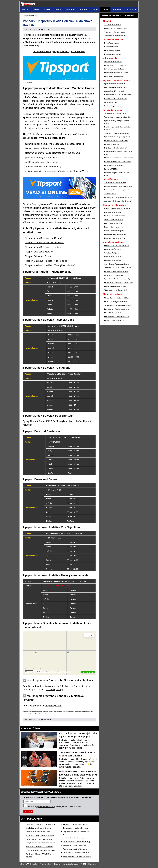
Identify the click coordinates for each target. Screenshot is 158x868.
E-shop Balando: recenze (113, 54)
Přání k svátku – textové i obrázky (115, 286)
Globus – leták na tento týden (114, 231)
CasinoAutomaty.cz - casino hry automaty (76, 842)
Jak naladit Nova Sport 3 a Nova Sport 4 (118, 268)
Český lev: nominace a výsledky (115, 32)
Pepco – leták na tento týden (114, 227)
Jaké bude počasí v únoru (113, 25)
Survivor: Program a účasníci (114, 106)
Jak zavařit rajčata (110, 194)
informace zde (64, 714)
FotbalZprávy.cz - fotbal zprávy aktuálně (39, 839)
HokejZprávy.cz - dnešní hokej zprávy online (41, 843)
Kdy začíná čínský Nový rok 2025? (116, 28)
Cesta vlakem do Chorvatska (114, 275)
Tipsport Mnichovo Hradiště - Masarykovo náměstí (50, 265)
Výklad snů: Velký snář (112, 253)
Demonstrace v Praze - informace (115, 65)
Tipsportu (55, 204)
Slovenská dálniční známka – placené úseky (119, 158)
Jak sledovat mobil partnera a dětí (115, 113)
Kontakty (34, 864)
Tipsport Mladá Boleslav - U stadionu (43, 247)
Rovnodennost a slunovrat (113, 260)
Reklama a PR (24, 864)
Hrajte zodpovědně (28, 711)
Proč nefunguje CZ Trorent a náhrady (117, 317)
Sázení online (78, 52)
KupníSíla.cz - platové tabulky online (75, 824)
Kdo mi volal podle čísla (112, 144)
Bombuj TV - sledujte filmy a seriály (116, 302)
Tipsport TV (76, 222)
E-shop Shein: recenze (112, 47)
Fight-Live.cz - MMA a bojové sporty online (40, 835)
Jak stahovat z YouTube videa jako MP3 (117, 305)
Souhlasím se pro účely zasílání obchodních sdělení (54, 807)
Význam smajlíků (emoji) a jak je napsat (117, 137)
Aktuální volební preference (113, 62)
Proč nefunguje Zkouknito (113, 313)
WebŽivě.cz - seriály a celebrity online (38, 828)
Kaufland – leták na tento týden (114, 216)
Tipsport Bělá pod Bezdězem (39, 252)
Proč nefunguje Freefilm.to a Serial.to (117, 309)
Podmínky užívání (46, 864)
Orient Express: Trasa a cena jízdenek (117, 264)
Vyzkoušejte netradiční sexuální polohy (117, 279)
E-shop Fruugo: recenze (112, 50)
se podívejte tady (54, 690)
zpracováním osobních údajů (46, 807)
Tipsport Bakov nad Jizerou (39, 256)
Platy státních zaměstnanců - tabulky (116, 73)
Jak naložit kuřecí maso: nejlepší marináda (118, 201)
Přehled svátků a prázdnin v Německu (117, 246)
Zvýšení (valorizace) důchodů (114, 69)
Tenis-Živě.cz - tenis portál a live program (40, 847)
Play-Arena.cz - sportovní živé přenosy (75, 849)
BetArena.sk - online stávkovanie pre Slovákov (41, 850)
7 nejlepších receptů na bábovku (115, 183)
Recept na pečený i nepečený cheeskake (118, 190)
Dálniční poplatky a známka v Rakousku (117, 162)
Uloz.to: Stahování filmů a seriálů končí (117, 298)
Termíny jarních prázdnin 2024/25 (115, 36)
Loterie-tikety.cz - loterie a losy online (75, 838)
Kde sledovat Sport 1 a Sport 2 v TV (116, 141)
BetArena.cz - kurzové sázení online (38, 832)
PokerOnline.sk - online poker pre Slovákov (77, 857)
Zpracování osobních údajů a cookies (66, 864)
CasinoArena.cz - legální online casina (75, 828)
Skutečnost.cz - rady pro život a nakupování (40, 824)
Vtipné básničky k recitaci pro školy (116, 290)
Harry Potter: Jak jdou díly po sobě (116, 99)
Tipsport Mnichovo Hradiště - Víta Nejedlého (47, 261)
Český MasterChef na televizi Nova (116, 87)
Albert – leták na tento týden (114, 220)
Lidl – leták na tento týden (113, 212)
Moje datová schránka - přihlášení (115, 148)
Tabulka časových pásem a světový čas (117, 117)
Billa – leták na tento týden (113, 223)
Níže (25, 128)
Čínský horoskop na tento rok (114, 257)
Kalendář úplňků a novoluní (113, 249)
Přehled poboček (42, 52)
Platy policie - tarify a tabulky (114, 76)
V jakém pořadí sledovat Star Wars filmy (117, 95)
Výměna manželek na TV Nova (114, 84)
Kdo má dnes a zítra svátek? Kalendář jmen (119, 283)
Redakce (47, 29)
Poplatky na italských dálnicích (114, 165)
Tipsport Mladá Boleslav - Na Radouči (44, 238)
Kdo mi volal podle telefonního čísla (116, 272)
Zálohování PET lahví (111, 169)
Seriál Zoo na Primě (111, 102)
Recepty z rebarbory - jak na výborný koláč (118, 186)
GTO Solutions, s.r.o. (90, 864)
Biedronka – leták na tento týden (115, 234)
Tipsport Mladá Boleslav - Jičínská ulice (45, 243)
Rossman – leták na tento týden (115, 238)
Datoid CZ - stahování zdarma (114, 320)
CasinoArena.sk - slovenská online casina (77, 853)
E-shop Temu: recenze (112, 43)
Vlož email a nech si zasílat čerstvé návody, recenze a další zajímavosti (58, 797)
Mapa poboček (61, 52)
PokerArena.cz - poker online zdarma (75, 845)
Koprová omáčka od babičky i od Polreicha (118, 197)
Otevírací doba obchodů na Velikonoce (117, 208)
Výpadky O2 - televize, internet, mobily (117, 133)
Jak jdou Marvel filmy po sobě (114, 91)
